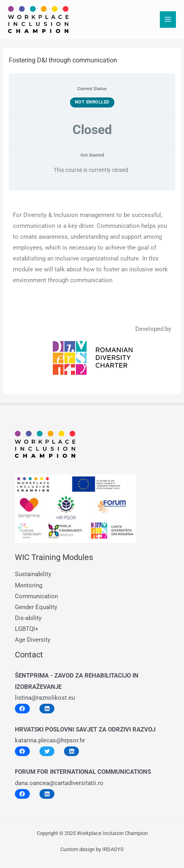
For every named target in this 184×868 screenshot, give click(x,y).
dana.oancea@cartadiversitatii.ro (59, 783)
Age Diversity (33, 640)
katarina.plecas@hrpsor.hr (50, 740)
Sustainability (33, 574)
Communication (36, 596)
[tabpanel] (92, 288)
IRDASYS (113, 849)
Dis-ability (28, 618)
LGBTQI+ (27, 629)
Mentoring (29, 585)
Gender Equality (36, 607)
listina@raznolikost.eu (45, 698)
